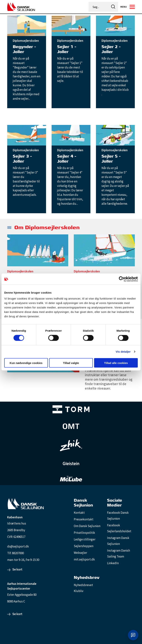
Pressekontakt (84, 519)
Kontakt (79, 513)
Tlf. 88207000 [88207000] (16, 553)
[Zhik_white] (71, 445)
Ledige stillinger (85, 539)
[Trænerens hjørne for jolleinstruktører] (110, 379)
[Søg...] (99, 7)
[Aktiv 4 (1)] (71, 426)
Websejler (80, 553)
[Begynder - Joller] (27, 25)
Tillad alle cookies (116, 363)
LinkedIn (113, 563)
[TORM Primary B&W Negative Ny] (71, 409)
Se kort (17, 569)
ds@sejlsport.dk (18, 546)
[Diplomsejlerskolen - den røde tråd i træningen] (104, 251)
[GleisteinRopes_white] (71, 464)
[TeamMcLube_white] (71, 479)
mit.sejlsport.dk (84, 559)
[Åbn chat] (133, 635)
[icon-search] (113, 7)
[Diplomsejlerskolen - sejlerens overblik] (38, 251)
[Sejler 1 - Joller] (71, 25)
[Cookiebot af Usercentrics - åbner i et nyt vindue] (122, 279)
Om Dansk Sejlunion (87, 526)
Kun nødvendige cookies (26, 363)
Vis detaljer (123, 352)
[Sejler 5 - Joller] (115, 135)
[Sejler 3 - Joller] (27, 135)
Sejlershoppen (84, 546)
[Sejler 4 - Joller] (71, 135)
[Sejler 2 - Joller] (115, 25)
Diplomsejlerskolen (26, 41)
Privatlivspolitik (84, 533)
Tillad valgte (71, 363)
